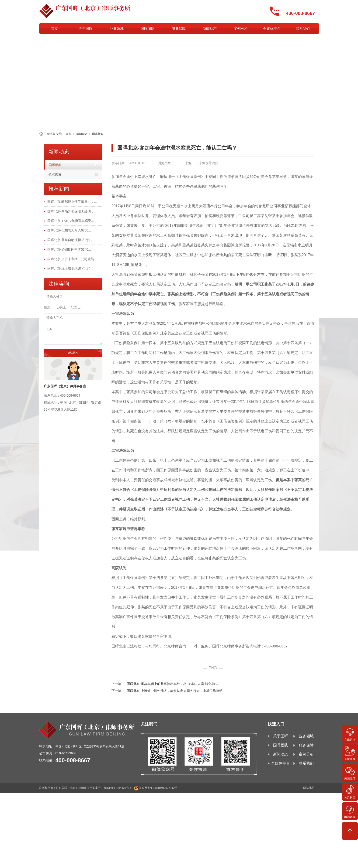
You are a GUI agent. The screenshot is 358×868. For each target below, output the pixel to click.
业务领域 (117, 29)
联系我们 (303, 29)
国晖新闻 (98, 134)
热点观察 (55, 175)
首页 (55, 29)
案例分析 (241, 29)
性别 (47, 307)
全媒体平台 (272, 29)
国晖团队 (148, 29)
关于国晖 (86, 29)
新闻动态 (210, 29)
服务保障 (179, 29)
